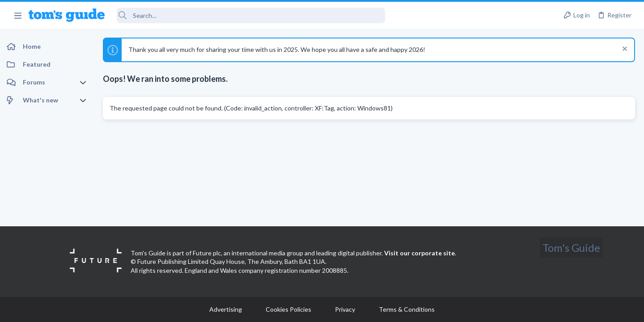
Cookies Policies (288, 309)
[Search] (251, 15)
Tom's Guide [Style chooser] (571, 248)
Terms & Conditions (407, 309)
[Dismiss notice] (624, 50)
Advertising (226, 309)
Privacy (345, 309)
